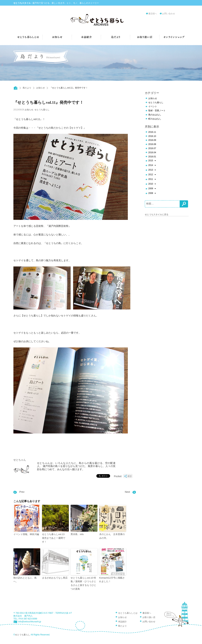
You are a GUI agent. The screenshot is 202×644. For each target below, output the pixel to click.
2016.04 (152, 152)
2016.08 (152, 144)
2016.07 (152, 148)
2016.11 (152, 132)
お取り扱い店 (149, 617)
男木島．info (77, 534)
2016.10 (152, 136)
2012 (152, 175)
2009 (152, 189)
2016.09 (152, 140)
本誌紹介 (122, 622)
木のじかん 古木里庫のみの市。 (112, 536)
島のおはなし (155, 115)
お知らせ (41, 88)
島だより (27, 88)
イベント (153, 106)
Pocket (118, 476)
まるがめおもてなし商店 (55, 578)
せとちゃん (20, 460)
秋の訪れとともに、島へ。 (25, 580)
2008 (152, 194)
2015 (152, 161)
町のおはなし (155, 119)
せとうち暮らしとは (128, 613)
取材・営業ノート (157, 111)
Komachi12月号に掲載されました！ (112, 580)
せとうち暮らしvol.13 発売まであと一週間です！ (54, 538)
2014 (152, 166)
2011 (152, 180)
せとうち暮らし (42, 110)
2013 (152, 170)
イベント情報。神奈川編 (26, 534)
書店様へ (153, 14)
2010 (152, 184)
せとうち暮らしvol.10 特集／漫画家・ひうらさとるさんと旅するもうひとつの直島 (83, 583)
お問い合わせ (169, 14)
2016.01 (152, 157)
